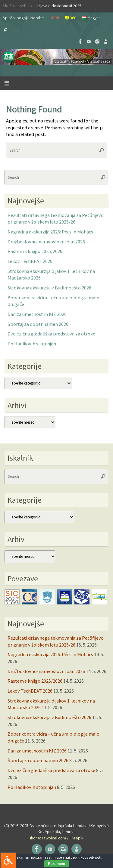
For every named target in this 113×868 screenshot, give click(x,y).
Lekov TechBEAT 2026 (30, 261)
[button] (56, 57)
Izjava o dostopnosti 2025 (59, 6)
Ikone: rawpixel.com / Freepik (57, 838)
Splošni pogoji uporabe (23, 18)
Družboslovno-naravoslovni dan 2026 (46, 242)
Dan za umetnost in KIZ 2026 (37, 314)
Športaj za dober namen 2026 (38, 324)
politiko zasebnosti (87, 857)
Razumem (56, 864)
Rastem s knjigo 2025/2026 (35, 251)
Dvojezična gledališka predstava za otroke (51, 334)
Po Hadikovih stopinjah (32, 344)
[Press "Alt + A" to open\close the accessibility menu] (8, 860)
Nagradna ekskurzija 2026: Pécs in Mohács (50, 232)
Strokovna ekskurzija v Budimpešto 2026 (49, 288)
